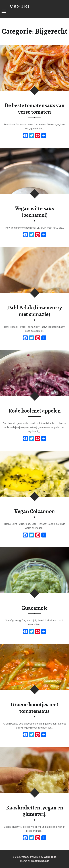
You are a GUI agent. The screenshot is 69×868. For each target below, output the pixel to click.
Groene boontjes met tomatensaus (35, 708)
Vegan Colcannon (35, 511)
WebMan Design (40, 861)
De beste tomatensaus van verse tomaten (35, 109)
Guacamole (35, 608)
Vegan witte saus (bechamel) (34, 212)
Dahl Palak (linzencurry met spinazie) (35, 311)
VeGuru (25, 857)
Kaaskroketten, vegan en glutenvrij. (35, 811)
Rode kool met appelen (35, 411)
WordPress (50, 857)
